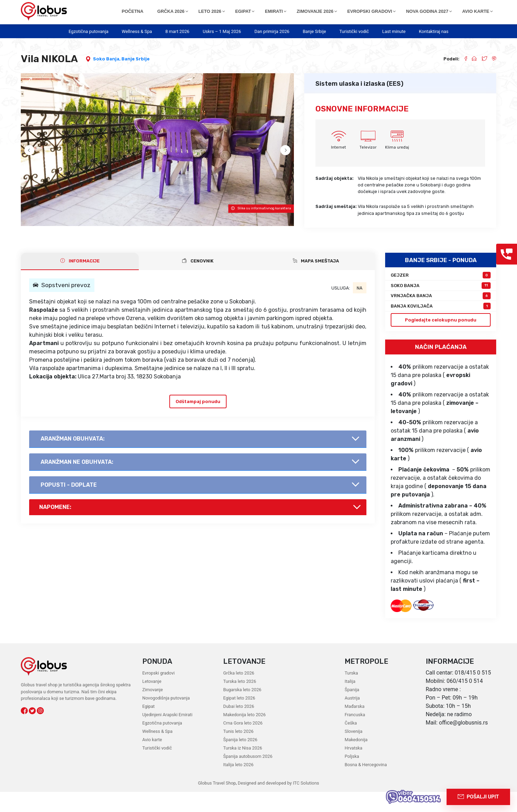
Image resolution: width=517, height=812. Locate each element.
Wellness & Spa (137, 31)
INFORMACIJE (80, 281)
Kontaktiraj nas (434, 31)
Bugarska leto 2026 (242, 710)
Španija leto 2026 (240, 760)
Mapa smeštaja (316, 281)
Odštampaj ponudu (198, 422)
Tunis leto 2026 (238, 751)
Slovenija (353, 751)
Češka (351, 743)
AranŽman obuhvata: (73, 459)
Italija (350, 701)
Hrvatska (353, 768)
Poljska (352, 776)
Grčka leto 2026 (239, 693)
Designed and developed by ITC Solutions (278, 803)
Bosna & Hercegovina (366, 785)
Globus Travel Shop (217, 803)
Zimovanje (152, 710)
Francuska (355, 735)
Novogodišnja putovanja (166, 718)
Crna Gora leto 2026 (243, 743)
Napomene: (55, 527)
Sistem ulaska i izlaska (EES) (359, 84)
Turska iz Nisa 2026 (243, 768)
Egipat (149, 726)
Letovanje (152, 701)
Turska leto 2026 (240, 701)
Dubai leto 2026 (239, 726)
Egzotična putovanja (89, 31)
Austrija (352, 718)
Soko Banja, (107, 59)
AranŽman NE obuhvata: (77, 482)
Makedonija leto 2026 (244, 735)
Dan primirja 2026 (272, 31)
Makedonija (356, 760)
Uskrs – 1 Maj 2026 (222, 31)
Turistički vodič (354, 31)
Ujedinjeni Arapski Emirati (167, 735)
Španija (352, 710)
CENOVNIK (198, 281)
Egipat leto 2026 (239, 718)
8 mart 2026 (177, 31)
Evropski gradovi (158, 693)
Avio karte (152, 760)
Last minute (394, 31)
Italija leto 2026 (238, 785)
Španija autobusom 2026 (248, 776)
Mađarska (354, 726)
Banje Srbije (314, 31)
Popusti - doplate (69, 505)
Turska (351, 693)
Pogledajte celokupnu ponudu (441, 340)
